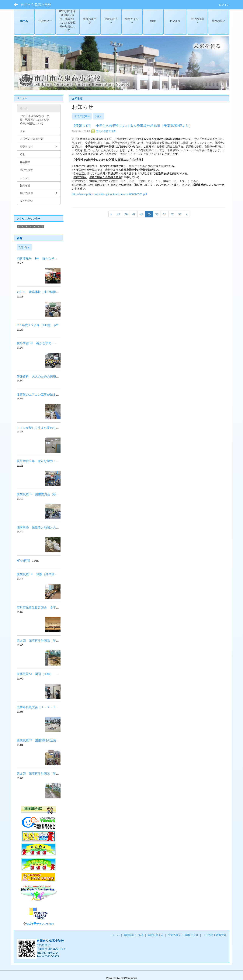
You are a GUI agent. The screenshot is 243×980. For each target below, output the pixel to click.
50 (157, 214)
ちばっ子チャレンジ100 (40, 924)
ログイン (224, 5)
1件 (99, 116)
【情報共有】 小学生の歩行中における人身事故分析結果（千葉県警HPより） (134, 126)
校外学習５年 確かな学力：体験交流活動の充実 (50, 461)
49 (149, 214)
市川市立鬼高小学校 (36, 5)
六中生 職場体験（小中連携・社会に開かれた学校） (53, 292)
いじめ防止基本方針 (214, 935)
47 (134, 214)
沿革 (141, 935)
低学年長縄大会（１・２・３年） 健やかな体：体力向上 (56, 707)
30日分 (24, 247)
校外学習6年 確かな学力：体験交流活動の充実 (49, 343)
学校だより (192, 935)
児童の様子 (174, 935)
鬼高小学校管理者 (104, 131)
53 (180, 214)
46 (126, 214)
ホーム (116, 935)
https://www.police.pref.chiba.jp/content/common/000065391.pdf (109, 194)
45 (119, 214)
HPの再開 (23, 561)
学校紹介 (129, 935)
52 (172, 214)
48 (141, 214)
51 (165, 214)
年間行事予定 (156, 935)
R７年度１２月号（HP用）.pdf (37, 325)
